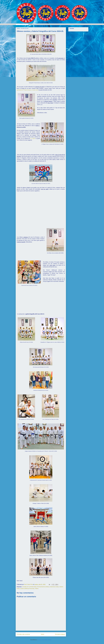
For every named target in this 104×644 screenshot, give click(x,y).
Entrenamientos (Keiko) (43, 587)
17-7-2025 (33, 138)
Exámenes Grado (54, 587)
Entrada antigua (60, 634)
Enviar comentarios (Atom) (44, 640)
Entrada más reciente (23, 634)
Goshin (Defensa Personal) (27, 589)
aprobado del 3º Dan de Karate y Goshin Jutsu (27, 90)
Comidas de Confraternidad (29, 587)
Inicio (43, 634)
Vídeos (37, 589)
